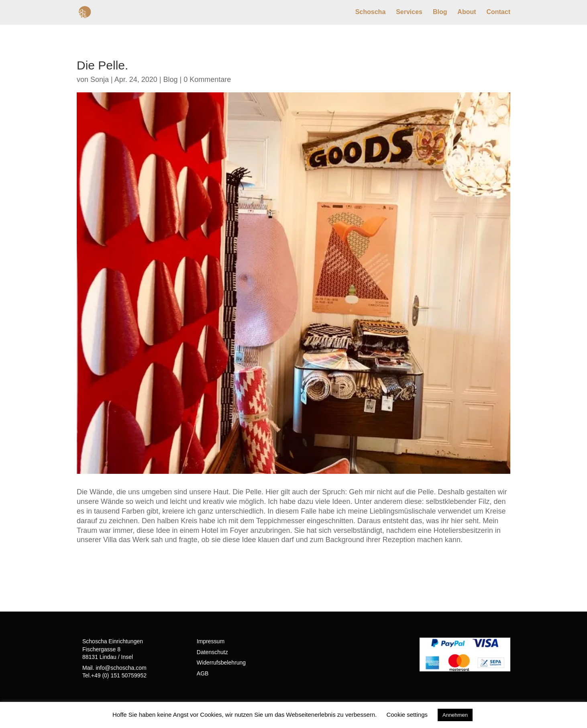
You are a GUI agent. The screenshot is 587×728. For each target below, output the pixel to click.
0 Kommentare (207, 80)
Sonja (100, 80)
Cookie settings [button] (407, 715)
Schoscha (371, 12)
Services (409, 12)
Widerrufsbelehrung (221, 663)
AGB (203, 673)
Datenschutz (212, 652)
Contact (498, 12)
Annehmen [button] (455, 715)
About (467, 12)
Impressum (211, 641)
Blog (440, 12)
